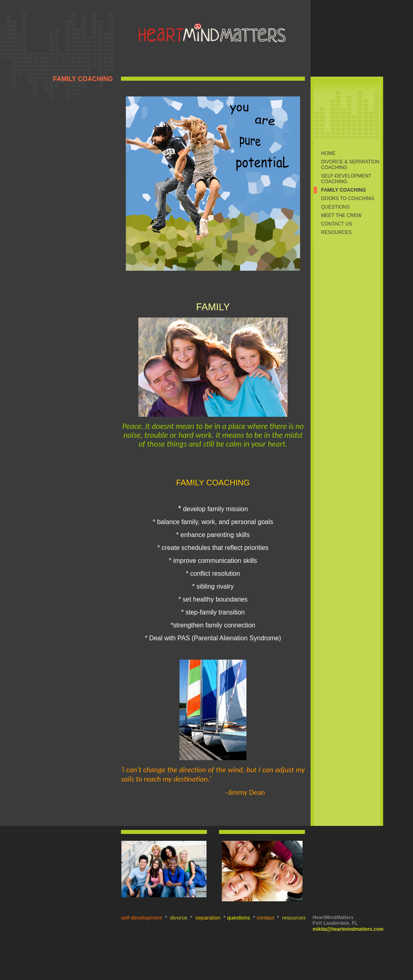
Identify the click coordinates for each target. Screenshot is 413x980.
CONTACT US (337, 224)
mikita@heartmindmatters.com (348, 929)
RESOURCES (336, 232)
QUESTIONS (335, 207)
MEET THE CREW (341, 215)
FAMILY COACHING (343, 190)
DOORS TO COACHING (348, 199)
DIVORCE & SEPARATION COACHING (350, 165)
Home (328, 153)
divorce (179, 918)
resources (294, 918)
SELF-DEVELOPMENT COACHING (346, 179)
